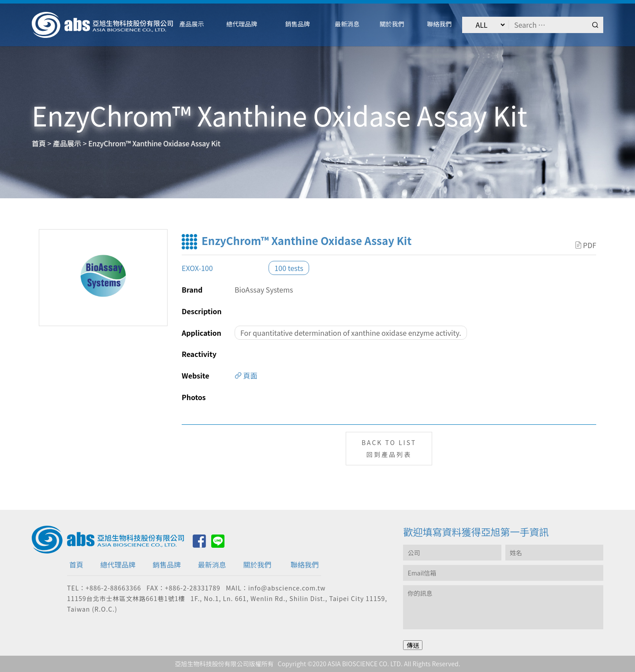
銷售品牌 (167, 564)
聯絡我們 (305, 564)
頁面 (246, 375)
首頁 (76, 564)
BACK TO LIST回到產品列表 (389, 448)
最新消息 (212, 564)
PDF (586, 245)
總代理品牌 (118, 564)
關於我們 (257, 564)
